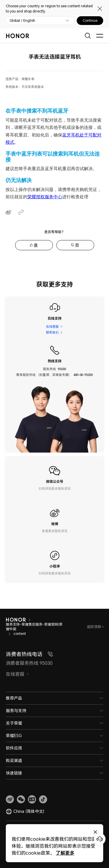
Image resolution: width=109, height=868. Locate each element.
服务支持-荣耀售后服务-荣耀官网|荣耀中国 (34, 627)
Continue (90, 21)
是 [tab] (36, 245)
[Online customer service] (100, 839)
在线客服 (52, 326)
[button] (21, 799)
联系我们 (52, 332)
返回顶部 (94, 627)
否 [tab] (77, 245)
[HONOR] (16, 620)
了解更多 (65, 853)
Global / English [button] (22, 21)
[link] (10, 799)
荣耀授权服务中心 (45, 197)
